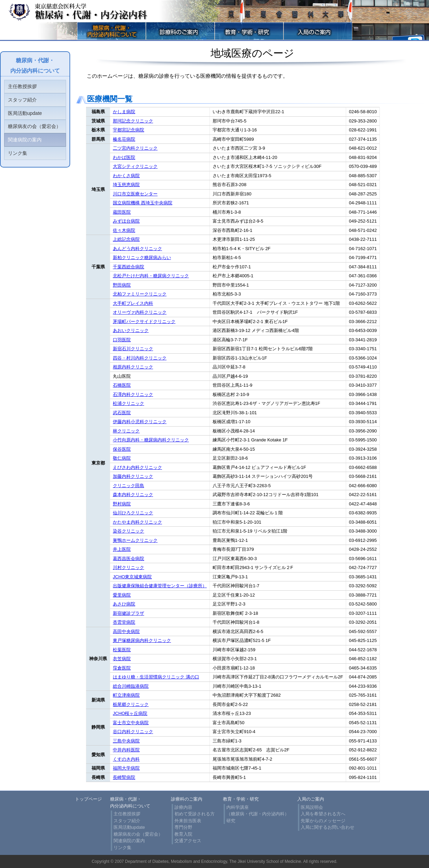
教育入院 (183, 834)
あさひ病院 (124, 604)
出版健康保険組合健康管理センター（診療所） (160, 586)
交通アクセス (188, 841)
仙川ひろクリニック (133, 513)
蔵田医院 (122, 212)
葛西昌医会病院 (128, 559)
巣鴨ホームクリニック (135, 540)
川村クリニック (128, 567)
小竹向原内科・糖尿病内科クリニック (151, 440)
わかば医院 (124, 157)
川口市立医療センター (135, 194)
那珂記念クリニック (133, 121)
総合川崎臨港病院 (131, 686)
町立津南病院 (126, 695)
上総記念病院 (126, 239)
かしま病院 (124, 112)
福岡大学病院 (126, 768)
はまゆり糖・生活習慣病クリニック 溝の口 (156, 677)
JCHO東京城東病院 (132, 577)
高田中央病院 (126, 631)
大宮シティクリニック (135, 166)
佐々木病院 (124, 230)
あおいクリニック (131, 330)
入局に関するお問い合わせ (328, 827)
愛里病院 (122, 595)
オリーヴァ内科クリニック (140, 312)
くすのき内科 (126, 759)
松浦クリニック (128, 403)
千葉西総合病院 (128, 267)
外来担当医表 (188, 821)
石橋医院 (122, 385)
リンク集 (18, 153)
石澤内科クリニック (133, 394)
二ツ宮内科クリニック (135, 148)
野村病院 (122, 504)
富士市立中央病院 (131, 723)
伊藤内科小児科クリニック (140, 422)
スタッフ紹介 (22, 100)
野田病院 (122, 285)
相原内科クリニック (133, 367)
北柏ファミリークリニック (140, 294)
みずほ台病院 (126, 221)
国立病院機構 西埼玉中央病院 (143, 203)
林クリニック (126, 431)
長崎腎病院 (124, 777)
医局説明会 (312, 807)
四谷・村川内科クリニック (140, 358)
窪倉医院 (122, 668)
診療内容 (183, 807)
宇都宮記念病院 (128, 130)
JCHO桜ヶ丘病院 (130, 713)
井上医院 (122, 549)
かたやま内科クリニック (137, 522)
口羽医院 (122, 340)
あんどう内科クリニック (137, 249)
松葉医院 (122, 650)
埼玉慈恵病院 (126, 185)
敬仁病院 (122, 458)
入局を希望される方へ (323, 814)
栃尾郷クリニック (131, 704)
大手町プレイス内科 (133, 303)
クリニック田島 (128, 486)
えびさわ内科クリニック (137, 467)
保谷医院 (122, 449)
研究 (231, 821)
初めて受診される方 (195, 814)
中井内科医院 (126, 750)
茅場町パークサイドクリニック (144, 322)
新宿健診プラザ (128, 613)
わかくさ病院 (126, 176)
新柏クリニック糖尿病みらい (142, 258)
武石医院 (122, 413)
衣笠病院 (122, 659)
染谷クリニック (128, 531)
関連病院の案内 (25, 140)
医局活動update (25, 113)
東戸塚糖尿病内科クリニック (142, 640)
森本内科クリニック (133, 495)
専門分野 (183, 827)
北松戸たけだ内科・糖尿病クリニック (151, 276)
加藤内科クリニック (133, 476)
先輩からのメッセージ (323, 821)
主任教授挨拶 (22, 86)
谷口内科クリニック (133, 732)
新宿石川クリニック (133, 349)
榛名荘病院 (124, 139)
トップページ (88, 799)
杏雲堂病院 (124, 622)
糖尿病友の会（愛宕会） (34, 126)
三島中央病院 (126, 741)
